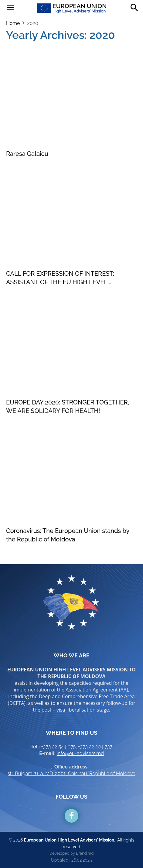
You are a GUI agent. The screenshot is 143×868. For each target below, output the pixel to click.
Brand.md (85, 853)
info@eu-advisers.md (80, 753)
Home (13, 23)
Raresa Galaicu (27, 154)
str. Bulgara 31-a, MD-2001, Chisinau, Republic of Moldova (71, 773)
